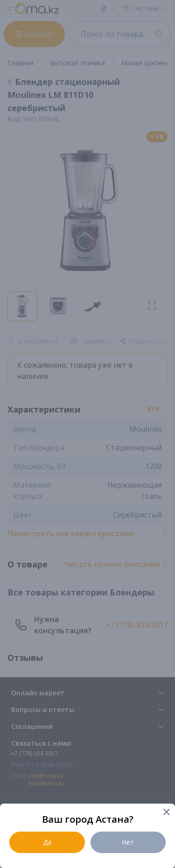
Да (47, 842)
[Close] (166, 813)
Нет (128, 842)
